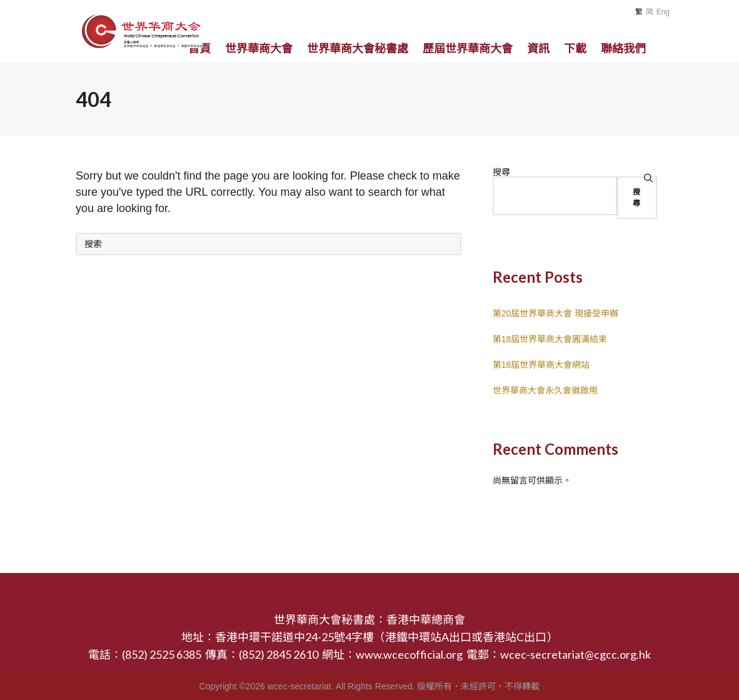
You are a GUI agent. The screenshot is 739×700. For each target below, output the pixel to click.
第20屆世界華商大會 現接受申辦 (556, 313)
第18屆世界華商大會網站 (541, 365)
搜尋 (501, 172)
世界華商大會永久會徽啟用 (545, 390)
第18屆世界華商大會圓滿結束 (550, 339)
